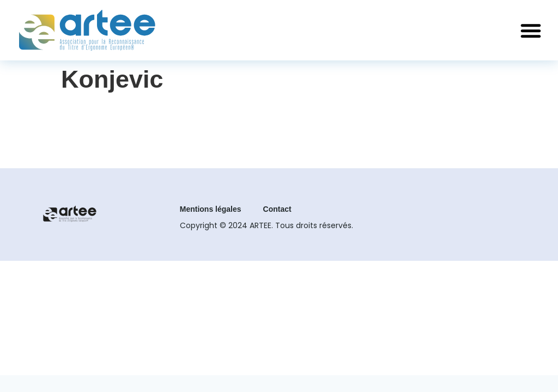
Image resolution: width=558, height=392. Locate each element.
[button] (531, 30)
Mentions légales (211, 209)
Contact (277, 209)
